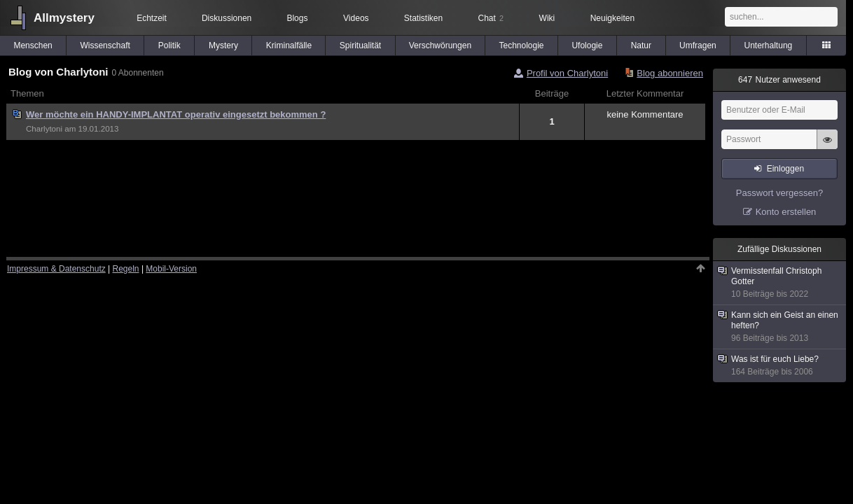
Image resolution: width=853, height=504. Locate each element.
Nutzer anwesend (779, 80)
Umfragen (698, 45)
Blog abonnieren (670, 73)
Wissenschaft (105, 45)
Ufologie (587, 45)
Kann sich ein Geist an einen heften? (780, 327)
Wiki (547, 18)
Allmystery (64, 18)
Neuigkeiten (612, 18)
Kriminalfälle (289, 45)
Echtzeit (152, 18)
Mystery (223, 45)
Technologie (521, 45)
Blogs (297, 18)
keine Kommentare (645, 114)
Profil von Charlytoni (567, 73)
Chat (491, 18)
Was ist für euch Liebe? (780, 366)
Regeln (126, 269)
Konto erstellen (786, 212)
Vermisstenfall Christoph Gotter (780, 283)
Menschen (33, 45)
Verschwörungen (440, 45)
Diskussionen (227, 18)
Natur (641, 45)
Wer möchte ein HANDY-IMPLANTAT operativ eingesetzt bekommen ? (176, 114)
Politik (169, 45)
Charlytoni (44, 129)
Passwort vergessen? (779, 193)
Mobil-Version (171, 269)
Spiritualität (360, 45)
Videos (356, 18)
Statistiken (423, 18)
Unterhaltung (769, 45)
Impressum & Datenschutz (56, 269)
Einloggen (785, 169)
